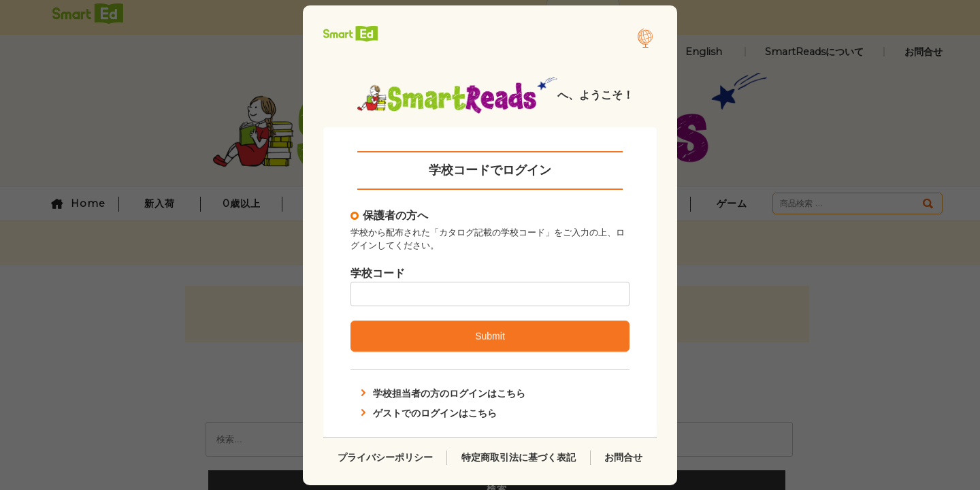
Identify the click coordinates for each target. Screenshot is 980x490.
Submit (490, 336)
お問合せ (623, 457)
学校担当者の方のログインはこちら (442, 393)
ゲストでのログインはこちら (427, 412)
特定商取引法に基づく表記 (519, 457)
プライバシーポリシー (385, 457)
